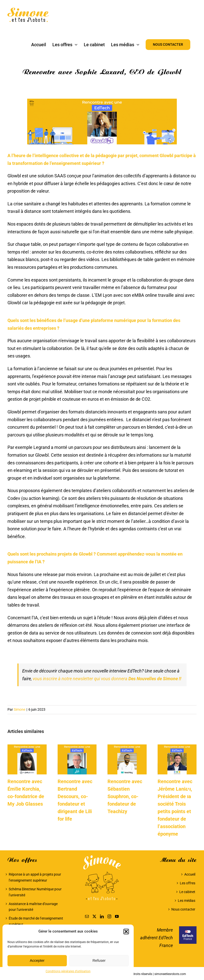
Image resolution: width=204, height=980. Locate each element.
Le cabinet (187, 892)
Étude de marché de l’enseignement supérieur (36, 921)
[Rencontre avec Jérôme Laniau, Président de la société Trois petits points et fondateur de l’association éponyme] (177, 747)
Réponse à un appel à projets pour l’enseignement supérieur (35, 877)
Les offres (188, 883)
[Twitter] (94, 916)
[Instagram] (109, 916)
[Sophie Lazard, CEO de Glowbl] (102, 122)
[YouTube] (117, 916)
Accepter (37, 960)
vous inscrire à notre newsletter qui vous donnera (107, 679)
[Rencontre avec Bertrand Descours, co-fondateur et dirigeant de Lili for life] (77, 747)
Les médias (187, 901)
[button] (126, 932)
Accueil (190, 874)
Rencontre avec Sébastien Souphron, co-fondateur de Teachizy (125, 796)
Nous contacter (183, 909)
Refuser (99, 960)
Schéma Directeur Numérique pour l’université (35, 892)
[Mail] (87, 916)
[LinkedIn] (102, 916)
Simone (19, 709)
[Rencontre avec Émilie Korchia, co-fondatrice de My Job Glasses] (27, 747)
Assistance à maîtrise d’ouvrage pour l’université (33, 907)
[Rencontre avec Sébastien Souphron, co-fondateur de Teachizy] (127, 747)
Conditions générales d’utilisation (68, 971)
